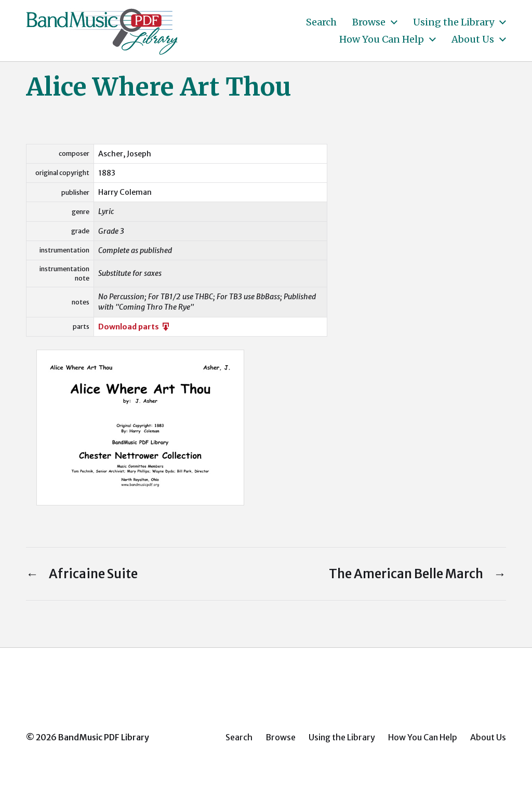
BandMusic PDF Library (104, 737)
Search (321, 22)
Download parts (135, 327)
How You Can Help (382, 39)
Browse (369, 22)
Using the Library (454, 22)
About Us (473, 39)
